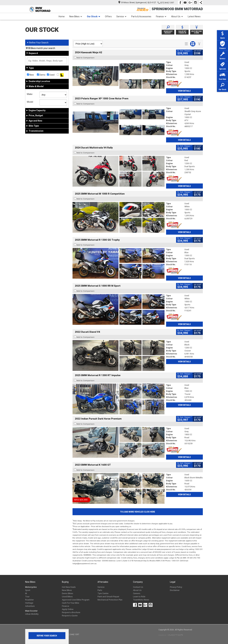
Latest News (194, 16)
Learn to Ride (139, 597)
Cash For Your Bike (71, 603)
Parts (100, 590)
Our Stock (94, 16)
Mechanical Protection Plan (110, 600)
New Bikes (76, 16)
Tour (27, 597)
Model (30, 102)
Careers (137, 593)
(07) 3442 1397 (167, 3)
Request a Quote (70, 616)
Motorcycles (31, 587)
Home (62, 16)
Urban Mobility (32, 614)
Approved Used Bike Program (76, 600)
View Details (184, 91)
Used (51, 75)
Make (30, 94)
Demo (41, 75)
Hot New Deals (69, 587)
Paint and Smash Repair (108, 597)
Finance (161, 16)
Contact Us (138, 587)
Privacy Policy (176, 587)
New (30, 75)
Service (121, 16)
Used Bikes (67, 597)
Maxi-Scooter (31, 611)
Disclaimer (175, 590)
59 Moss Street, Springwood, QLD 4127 (137, 2)
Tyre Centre (103, 593)
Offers (108, 16)
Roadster (29, 600)
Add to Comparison (86, 58)
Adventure (30, 606)
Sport (28, 590)
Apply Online (68, 609)
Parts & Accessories (141, 16)
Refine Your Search (38, 43)
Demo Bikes (68, 593)
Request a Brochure (71, 612)
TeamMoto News (141, 600)
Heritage (29, 603)
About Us (177, 16)
